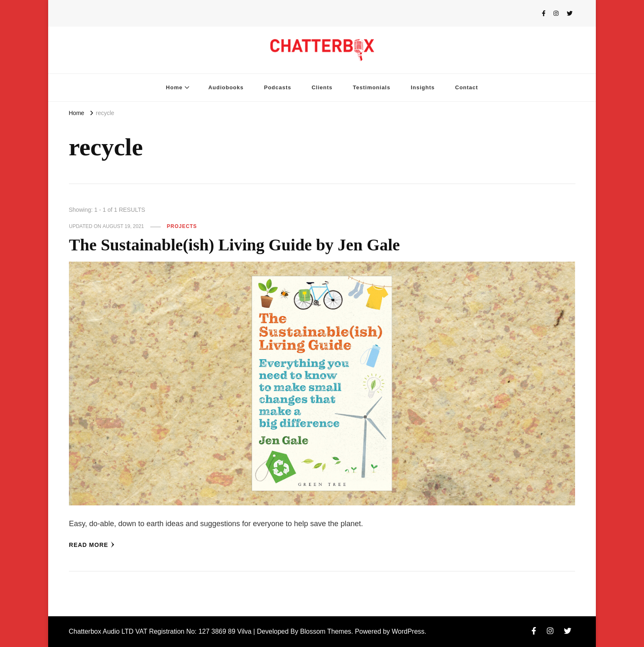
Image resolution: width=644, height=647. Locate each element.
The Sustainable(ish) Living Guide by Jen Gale (234, 245)
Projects (182, 226)
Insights (423, 87)
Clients (322, 87)
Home (174, 87)
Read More (92, 545)
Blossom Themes (326, 631)
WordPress (408, 631)
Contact (466, 87)
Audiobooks (226, 87)
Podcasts (278, 87)
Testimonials (372, 87)
